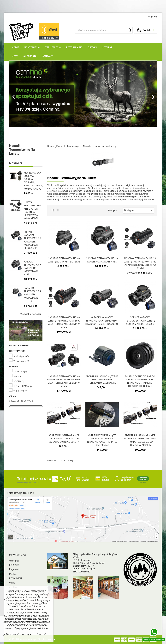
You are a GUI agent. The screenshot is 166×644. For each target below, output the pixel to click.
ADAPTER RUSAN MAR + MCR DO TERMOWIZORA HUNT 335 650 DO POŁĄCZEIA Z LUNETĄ (64, 439)
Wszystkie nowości (31, 314)
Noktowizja (32, 47)
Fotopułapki (74, 47)
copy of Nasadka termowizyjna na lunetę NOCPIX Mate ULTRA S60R (140, 321)
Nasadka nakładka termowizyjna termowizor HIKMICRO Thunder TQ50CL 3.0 (102, 321)
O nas (12, 583)
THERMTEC (20, 391)
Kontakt (47, 56)
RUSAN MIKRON (23, 386)
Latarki (107, 47)
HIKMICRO (20, 372)
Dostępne (139, 210)
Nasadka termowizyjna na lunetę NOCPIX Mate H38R (33, 268)
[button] (20, 95)
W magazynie (21, 361)
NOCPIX (19, 381)
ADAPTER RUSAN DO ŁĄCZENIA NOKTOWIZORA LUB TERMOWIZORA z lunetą (102, 380)
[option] (83, 94)
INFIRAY (19, 377)
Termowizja (53, 47)
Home (15, 47)
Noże (15, 56)
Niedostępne (21, 356)
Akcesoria (30, 56)
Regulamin (15, 569)
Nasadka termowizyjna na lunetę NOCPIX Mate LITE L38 (33, 295)
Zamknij (41, 634)
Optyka (92, 47)
